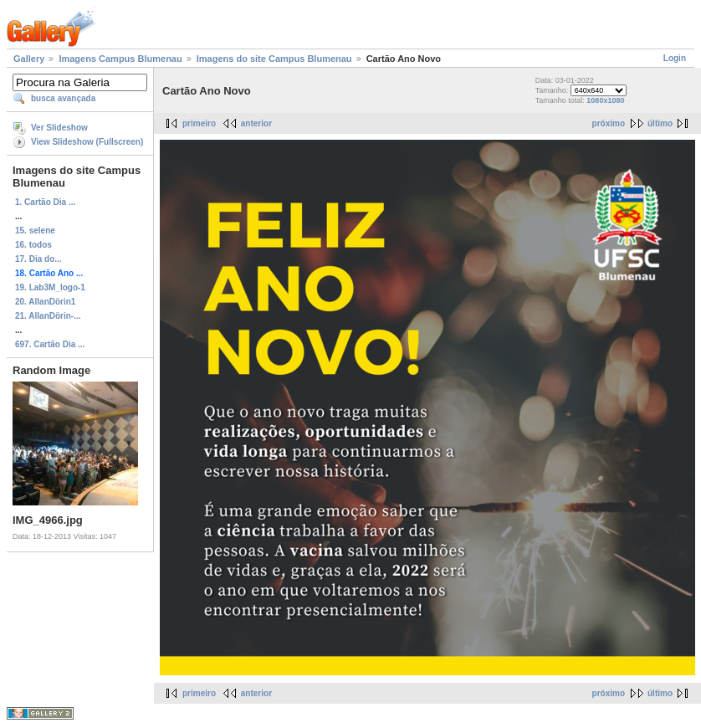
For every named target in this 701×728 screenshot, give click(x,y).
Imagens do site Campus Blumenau (274, 59)
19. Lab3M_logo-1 (50, 287)
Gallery (29, 59)
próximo (609, 123)
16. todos (33, 245)
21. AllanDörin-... (48, 316)
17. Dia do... (38, 259)
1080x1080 (605, 100)
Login (675, 58)
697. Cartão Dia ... (50, 344)
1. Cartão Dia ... (45, 202)
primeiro (199, 123)
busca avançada (63, 98)
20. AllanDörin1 (45, 302)
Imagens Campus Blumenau (120, 59)
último (660, 123)
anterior (256, 123)
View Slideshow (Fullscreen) (87, 142)
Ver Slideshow (59, 128)
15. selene (35, 231)
